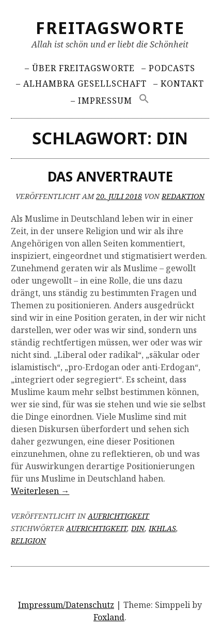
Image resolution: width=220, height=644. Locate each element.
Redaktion (183, 196)
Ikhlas (162, 528)
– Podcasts (168, 68)
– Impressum (101, 101)
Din (138, 528)
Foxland (109, 617)
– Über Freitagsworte (80, 68)
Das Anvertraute (110, 176)
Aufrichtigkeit (119, 516)
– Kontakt (179, 84)
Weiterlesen (40, 491)
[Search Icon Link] (145, 98)
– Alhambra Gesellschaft (81, 84)
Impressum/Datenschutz (66, 605)
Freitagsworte (110, 28)
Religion (28, 541)
